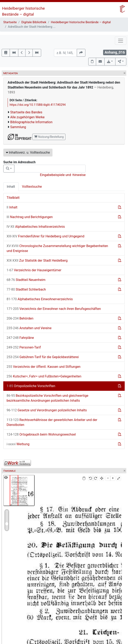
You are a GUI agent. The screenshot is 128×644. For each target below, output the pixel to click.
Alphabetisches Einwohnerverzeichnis (40, 299)
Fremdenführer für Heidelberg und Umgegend (45, 236)
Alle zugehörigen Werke (27, 117)
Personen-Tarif (24, 347)
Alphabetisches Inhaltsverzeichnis (36, 227)
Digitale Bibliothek (34, 22)
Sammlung (18, 127)
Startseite (10, 22)
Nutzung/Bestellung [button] (49, 137)
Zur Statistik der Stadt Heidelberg (37, 260)
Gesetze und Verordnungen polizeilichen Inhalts (47, 410)
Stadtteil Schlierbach (26, 289)
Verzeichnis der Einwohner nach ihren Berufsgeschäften (54, 309)
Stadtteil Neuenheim (26, 280)
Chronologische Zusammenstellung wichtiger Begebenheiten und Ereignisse (57, 248)
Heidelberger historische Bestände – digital (81, 22)
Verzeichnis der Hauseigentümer (34, 270)
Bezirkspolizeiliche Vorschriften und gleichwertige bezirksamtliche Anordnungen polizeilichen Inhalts (47, 398)
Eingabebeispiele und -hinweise (63, 175)
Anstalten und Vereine (29, 328)
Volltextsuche (32, 187)
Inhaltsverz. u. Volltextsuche (28, 152)
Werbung (18, 444)
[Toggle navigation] (121, 41)
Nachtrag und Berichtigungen (30, 217)
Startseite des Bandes (26, 112)
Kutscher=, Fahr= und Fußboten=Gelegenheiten (44, 376)
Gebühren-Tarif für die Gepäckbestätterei (43, 357)
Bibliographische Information (31, 122)
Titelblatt (13, 198)
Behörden (20, 318)
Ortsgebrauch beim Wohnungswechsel (41, 434)
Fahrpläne (20, 338)
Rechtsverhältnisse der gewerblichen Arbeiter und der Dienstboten (52, 422)
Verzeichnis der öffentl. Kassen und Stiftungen (44, 367)
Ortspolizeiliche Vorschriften (31, 386)
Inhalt (11, 187)
